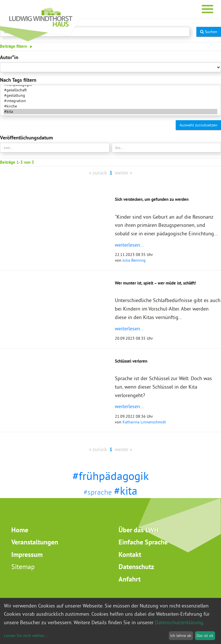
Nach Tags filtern (18, 80)
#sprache (98, 492)
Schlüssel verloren (131, 361)
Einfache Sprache (143, 542)
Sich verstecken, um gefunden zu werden (152, 199)
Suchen (209, 32)
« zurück (98, 173)
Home (20, 530)
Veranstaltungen (35, 542)
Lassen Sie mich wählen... (26, 636)
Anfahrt (130, 579)
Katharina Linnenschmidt (144, 422)
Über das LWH (139, 530)
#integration (110, 101)
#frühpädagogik (111, 476)
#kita (110, 112)
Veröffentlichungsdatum (26, 138)
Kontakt (130, 554)
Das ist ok (205, 636)
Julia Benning (134, 260)
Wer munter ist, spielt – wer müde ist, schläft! (155, 283)
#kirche (110, 106)
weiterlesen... (129, 245)
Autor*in (9, 57)
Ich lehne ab (181, 636)
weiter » (124, 173)
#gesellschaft (110, 90)
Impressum (27, 554)
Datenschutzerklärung (179, 622)
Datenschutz (136, 567)
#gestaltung (110, 95)
